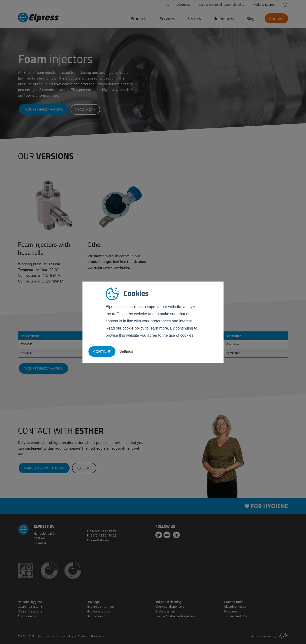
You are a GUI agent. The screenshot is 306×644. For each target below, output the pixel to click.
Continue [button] (102, 352)
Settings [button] (126, 351)
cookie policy (133, 328)
